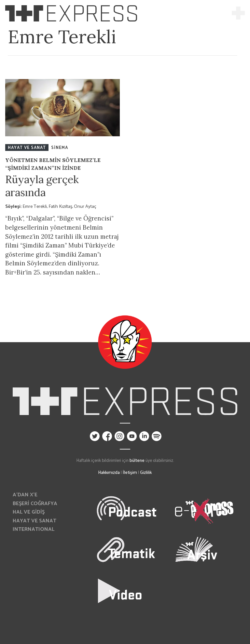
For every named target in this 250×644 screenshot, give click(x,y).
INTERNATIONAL (34, 529)
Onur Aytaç (85, 207)
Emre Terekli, (35, 207)
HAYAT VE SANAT (27, 148)
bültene (137, 461)
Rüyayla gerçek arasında (42, 186)
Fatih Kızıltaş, (61, 207)
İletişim (130, 473)
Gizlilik (146, 473)
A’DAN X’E (25, 495)
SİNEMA (60, 148)
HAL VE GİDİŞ (29, 512)
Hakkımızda (109, 473)
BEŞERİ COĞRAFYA (35, 504)
